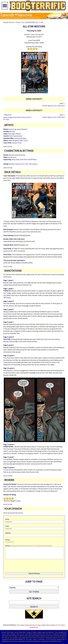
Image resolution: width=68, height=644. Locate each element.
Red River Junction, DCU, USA (18, 164)
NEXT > (62, 104)
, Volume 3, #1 (30, 257)
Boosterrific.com (9, 22)
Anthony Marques (20, 138)
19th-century (33, 164)
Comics (18, 22)
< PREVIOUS (7, 115)
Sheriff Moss (32, 159)
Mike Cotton (24, 140)
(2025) (18, 263)
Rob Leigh (12, 134)
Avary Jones (15, 159)
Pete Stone (24, 159)
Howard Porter (17, 143)
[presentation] (19, 568)
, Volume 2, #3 (39, 324)
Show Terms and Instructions (13, 513)
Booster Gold (13, 155)
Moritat (12, 131)
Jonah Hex (22, 155)
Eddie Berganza (14, 140)
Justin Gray (13, 129)
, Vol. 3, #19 (32, 22)
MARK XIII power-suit (21, 245)
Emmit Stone (12, 157)
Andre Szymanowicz (16, 136)
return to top (8, 146)
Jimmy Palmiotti (22, 129)
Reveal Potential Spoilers (22, 235)
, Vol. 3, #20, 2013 (53, 106)
